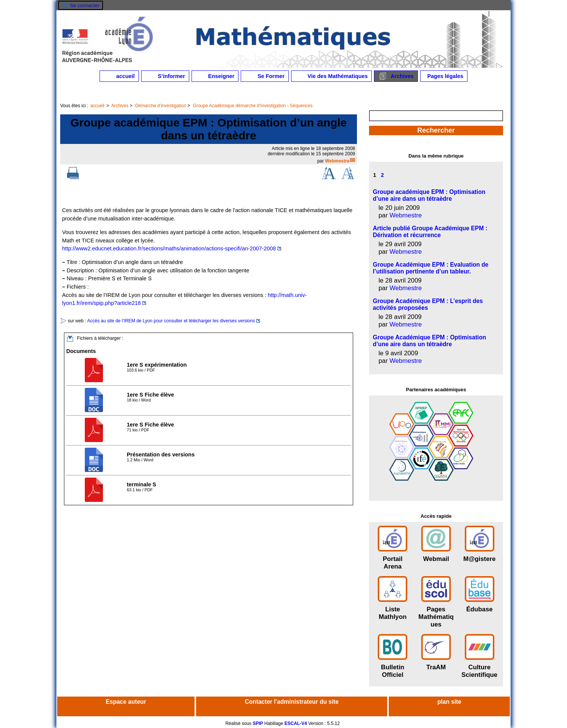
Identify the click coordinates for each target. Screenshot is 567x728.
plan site (449, 702)
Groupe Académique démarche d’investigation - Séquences (253, 106)
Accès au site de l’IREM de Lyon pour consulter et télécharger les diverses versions (171, 321)
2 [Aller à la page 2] (382, 175)
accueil (119, 76)
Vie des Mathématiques (332, 76)
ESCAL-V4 (296, 723)
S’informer (165, 76)
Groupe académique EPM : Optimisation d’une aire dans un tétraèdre (429, 195)
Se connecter (85, 5)
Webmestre (337, 161)
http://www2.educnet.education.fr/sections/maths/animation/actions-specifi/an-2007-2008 (169, 248)
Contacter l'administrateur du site (292, 702)
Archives (396, 76)
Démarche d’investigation (161, 106)
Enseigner (215, 76)
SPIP (258, 723)
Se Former (265, 76)
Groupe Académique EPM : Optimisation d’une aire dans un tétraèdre (429, 341)
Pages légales (444, 76)
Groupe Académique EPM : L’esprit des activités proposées (428, 304)
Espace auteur (126, 702)
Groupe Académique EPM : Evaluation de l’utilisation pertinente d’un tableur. (431, 268)
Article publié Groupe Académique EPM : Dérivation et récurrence (430, 232)
